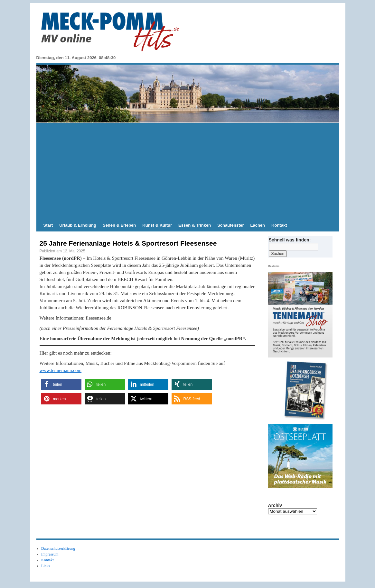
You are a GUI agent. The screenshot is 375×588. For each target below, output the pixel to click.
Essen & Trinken (195, 225)
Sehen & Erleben (119, 225)
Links (46, 566)
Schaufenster (230, 225)
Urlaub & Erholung (78, 225)
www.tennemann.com (61, 370)
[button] (61, 384)
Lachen (258, 225)
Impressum (50, 554)
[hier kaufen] (303, 391)
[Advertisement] (188, 171)
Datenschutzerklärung (58, 548)
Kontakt (279, 225)
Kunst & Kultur (157, 225)
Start (48, 225)
